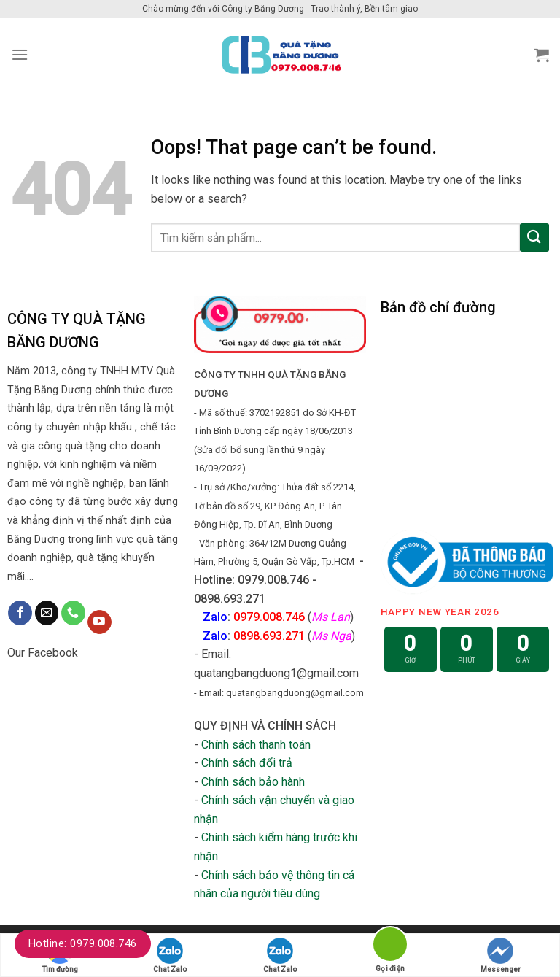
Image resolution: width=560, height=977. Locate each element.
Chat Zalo (170, 955)
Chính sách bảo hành (253, 782)
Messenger (501, 955)
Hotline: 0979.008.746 (83, 943)
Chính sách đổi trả (247, 763)
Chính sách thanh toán (256, 745)
